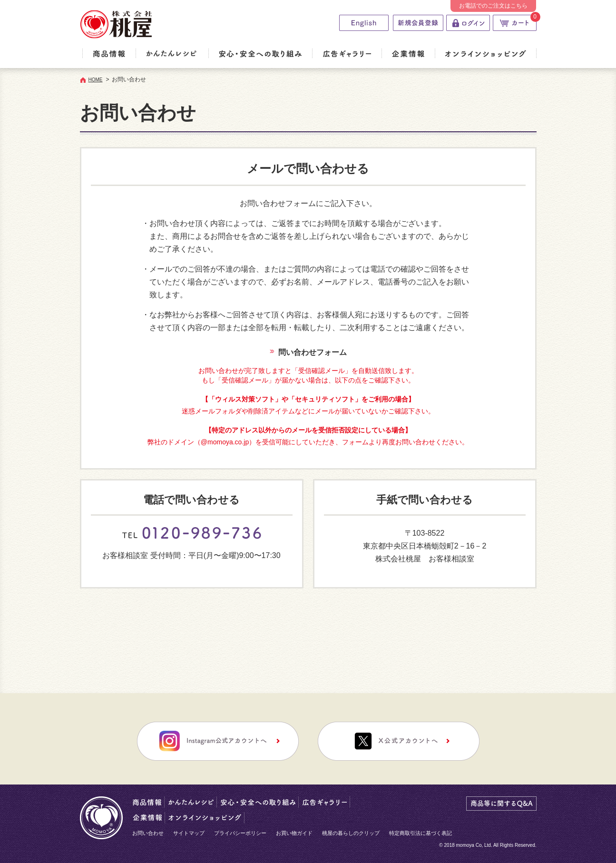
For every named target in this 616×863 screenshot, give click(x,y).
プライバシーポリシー (240, 833)
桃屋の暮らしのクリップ (351, 833)
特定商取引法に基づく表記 (420, 833)
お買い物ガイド (294, 833)
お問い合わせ (148, 833)
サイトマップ (189, 833)
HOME (96, 80)
